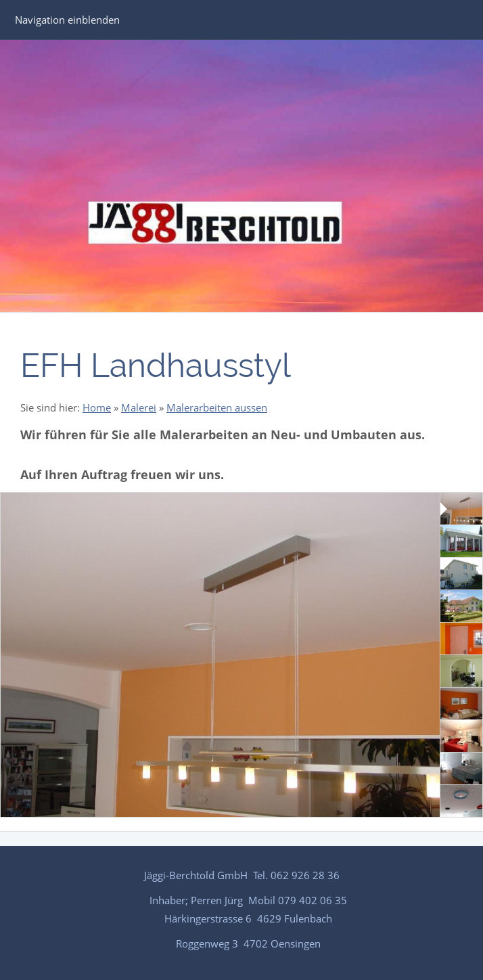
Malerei (139, 407)
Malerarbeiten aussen (217, 407)
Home (97, 407)
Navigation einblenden (67, 20)
